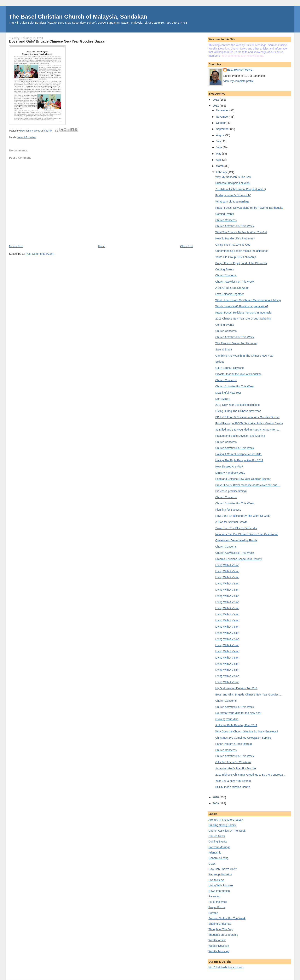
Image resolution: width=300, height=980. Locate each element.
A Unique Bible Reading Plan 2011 (236, 725)
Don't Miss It (223, 399)
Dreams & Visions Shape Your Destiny (239, 559)
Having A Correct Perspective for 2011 (239, 454)
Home (102, 246)
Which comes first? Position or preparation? (242, 306)
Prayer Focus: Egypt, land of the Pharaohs (241, 263)
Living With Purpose (221, 885)
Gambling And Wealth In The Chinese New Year (244, 356)
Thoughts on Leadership (223, 935)
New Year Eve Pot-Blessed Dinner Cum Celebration (247, 534)
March (220, 166)
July (219, 141)
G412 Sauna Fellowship (230, 368)
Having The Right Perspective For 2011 (239, 460)
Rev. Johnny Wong (240, 70)
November (223, 117)
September (223, 129)
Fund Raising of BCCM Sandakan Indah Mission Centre (249, 423)
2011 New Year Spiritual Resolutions (237, 405)
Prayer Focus (217, 907)
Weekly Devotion (219, 946)
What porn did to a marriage (232, 202)
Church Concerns (226, 220)
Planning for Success (228, 510)
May (219, 154)
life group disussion (220, 874)
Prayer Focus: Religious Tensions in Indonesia (243, 313)
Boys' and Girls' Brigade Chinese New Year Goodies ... (248, 695)
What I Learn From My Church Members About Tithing (248, 300)
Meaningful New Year (228, 393)
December (223, 110)
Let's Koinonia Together (230, 294)
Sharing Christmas (220, 924)
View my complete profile (239, 81)
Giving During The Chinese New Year (238, 411)
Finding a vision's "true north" (233, 195)
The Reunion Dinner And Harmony (236, 343)
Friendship (215, 853)
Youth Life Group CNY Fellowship (236, 257)
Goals (212, 864)
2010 (216, 797)
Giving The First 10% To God (233, 245)
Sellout (219, 362)
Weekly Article (217, 940)
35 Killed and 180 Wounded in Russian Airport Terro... (248, 430)
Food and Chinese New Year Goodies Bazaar (243, 479)
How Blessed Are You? (229, 467)
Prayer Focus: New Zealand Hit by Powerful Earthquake (249, 208)
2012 (216, 100)
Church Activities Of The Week (227, 831)
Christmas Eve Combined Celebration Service (243, 738)
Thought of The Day (221, 929)
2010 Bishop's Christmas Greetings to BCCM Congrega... (250, 775)
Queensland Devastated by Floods (236, 540)
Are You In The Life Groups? (226, 820)
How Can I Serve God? (223, 869)
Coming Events (225, 214)
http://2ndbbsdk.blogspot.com (226, 967)
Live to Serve (217, 880)
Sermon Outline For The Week (227, 918)
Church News (217, 836)
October (221, 123)
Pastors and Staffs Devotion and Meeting (240, 436)
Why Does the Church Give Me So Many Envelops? (247, 731)
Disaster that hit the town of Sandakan (238, 374)
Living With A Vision (227, 565)
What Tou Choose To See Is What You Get (241, 232)
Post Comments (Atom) (40, 254)
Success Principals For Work (233, 183)
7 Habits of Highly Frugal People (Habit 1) (241, 189)
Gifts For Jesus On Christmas (233, 762)
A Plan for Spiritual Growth (231, 522)
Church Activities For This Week (235, 226)
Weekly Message (219, 951)
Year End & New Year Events (233, 781)
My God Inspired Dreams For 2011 (236, 688)
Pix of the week (218, 902)
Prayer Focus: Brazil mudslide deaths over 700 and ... (248, 485)
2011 (216, 106)
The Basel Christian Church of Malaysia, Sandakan (78, 17)
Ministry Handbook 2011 (230, 473)
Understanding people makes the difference (242, 251)
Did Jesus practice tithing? (231, 491)
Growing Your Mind (227, 719)
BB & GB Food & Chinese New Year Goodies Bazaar (247, 417)
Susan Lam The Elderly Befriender (236, 528)
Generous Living (219, 858)
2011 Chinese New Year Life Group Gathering (243, 319)
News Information (27, 137)
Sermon (213, 913)
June (219, 147)
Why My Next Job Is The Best (233, 177)
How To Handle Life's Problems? (235, 238)
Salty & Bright (224, 349)
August (221, 135)
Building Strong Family (222, 825)
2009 (216, 803)
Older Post (187, 246)
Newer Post (16, 246)
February (222, 172)
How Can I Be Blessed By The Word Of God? (243, 516)
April (219, 160)
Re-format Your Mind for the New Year (238, 713)
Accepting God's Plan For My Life (236, 768)
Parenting (214, 896)
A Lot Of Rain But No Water (232, 288)
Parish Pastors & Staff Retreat (234, 744)
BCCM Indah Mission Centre (233, 787)
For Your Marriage (219, 847)
